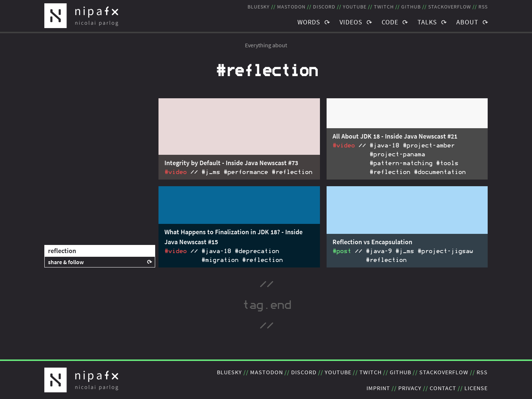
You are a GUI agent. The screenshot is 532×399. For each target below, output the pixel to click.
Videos (351, 22)
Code (390, 22)
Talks (427, 22)
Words (309, 22)
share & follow (66, 262)
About (467, 22)
